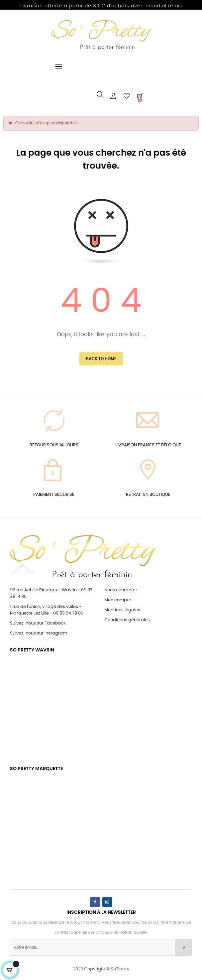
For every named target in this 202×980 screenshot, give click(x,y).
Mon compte (118, 600)
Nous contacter (121, 590)
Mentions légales (122, 610)
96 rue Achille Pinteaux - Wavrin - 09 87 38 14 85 (51, 593)
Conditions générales (127, 620)
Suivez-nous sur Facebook (38, 623)
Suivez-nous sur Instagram (39, 633)
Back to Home (101, 359)
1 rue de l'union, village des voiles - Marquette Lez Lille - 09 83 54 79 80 (47, 610)
